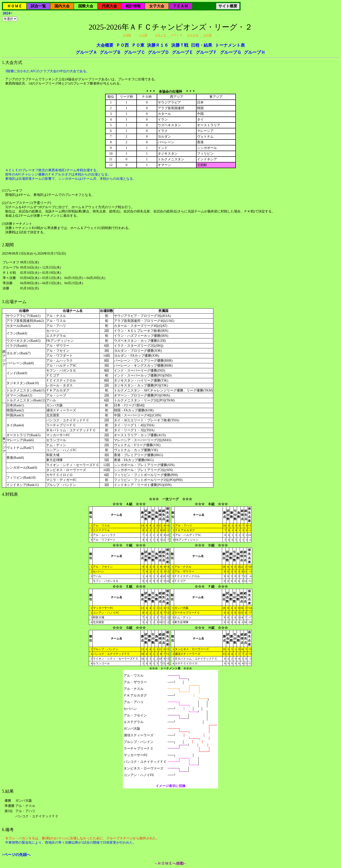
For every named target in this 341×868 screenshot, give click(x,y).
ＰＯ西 (122, 45)
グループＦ (206, 52)
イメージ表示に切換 (170, 786)
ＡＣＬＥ (161, 35)
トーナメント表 (230, 45)
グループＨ (255, 52)
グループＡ (86, 52)
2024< (7, 13)
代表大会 (109, 6)
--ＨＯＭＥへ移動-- (170, 863)
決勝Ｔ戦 (180, 45)
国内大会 (62, 6)
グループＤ (158, 52)
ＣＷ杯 (127, 35)
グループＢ (110, 52)
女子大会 (157, 6)
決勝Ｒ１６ (158, 45)
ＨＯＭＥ (15, 6)
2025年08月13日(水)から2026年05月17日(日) (170, 427)
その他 (207, 35)
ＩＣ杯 (143, 35)
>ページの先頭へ (16, 855)
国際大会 (86, 6)
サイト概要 (228, 6)
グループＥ (183, 52)
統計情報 (133, 6)
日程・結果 (202, 45)
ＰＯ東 (138, 45)
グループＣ (135, 52)
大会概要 (105, 45)
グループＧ (231, 52)
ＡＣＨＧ (193, 35)
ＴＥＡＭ (180, 6)
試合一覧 (38, 6)
